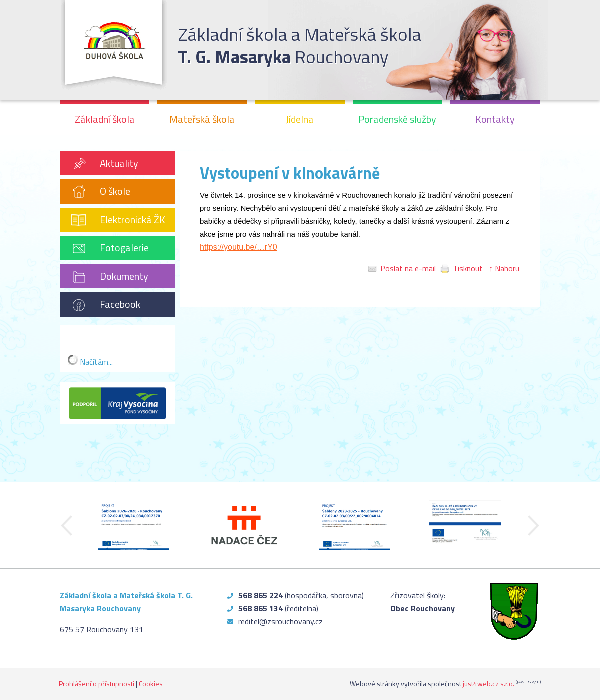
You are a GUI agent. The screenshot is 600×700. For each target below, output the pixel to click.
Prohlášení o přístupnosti (97, 684)
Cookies (151, 684)
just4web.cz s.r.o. (489, 684)
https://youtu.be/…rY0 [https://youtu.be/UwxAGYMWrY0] (239, 247)
